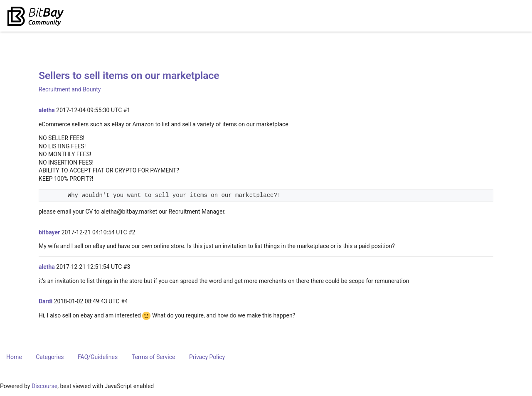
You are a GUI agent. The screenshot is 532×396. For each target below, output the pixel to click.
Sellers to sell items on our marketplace (129, 75)
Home (14, 357)
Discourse (44, 386)
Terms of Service (154, 357)
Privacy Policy (207, 357)
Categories (50, 357)
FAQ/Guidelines (98, 357)
